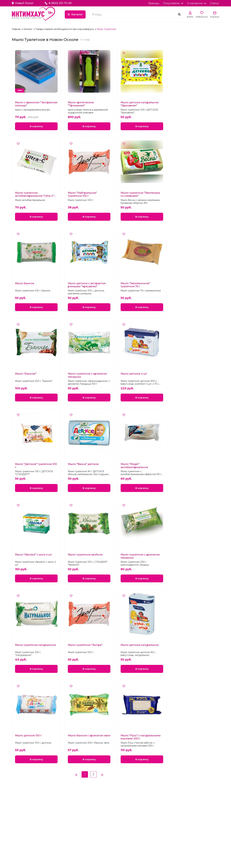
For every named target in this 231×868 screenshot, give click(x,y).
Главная (17, 29)
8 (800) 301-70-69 (58, 3)
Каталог (94, 14)
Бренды (154, 3)
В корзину (36, 126)
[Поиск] (179, 14)
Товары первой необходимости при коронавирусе (65, 29)
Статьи (215, 3)
